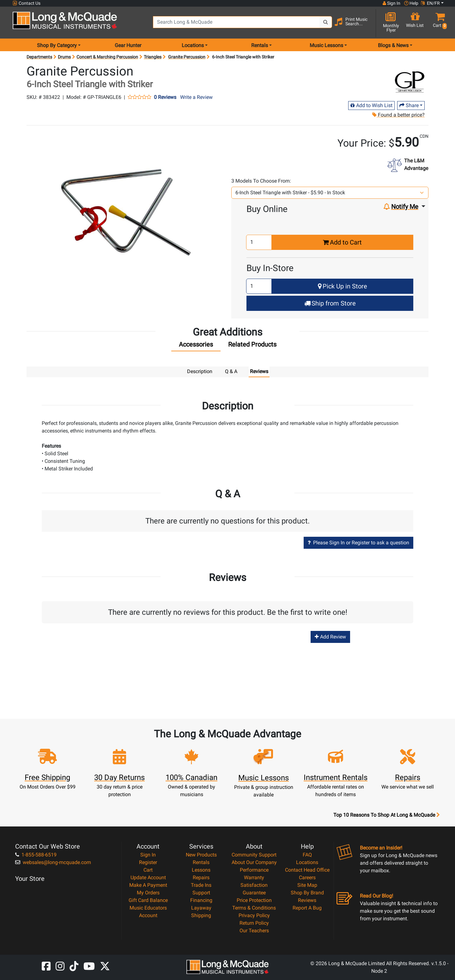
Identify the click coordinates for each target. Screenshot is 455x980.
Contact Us (27, 3)
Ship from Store (330, 303)
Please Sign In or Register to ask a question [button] (358, 542)
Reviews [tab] (259, 371)
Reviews (307, 900)
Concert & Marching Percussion (107, 57)
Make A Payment (148, 885)
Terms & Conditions (254, 907)
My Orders (148, 892)
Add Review (330, 636)
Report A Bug (307, 907)
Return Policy (254, 923)
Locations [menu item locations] (193, 45)
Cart (148, 870)
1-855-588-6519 (36, 854)
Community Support (254, 854)
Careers (307, 877)
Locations (307, 862)
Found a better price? (398, 115)
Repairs (201, 877)
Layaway (201, 907)
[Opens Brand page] (410, 81)
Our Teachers (254, 930)
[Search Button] (326, 22)
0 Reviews (165, 97)
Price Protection (254, 900)
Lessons (201, 870)
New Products (201, 854)
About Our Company (254, 862)
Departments (39, 57)
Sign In (148, 854)
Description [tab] (200, 371)
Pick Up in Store (343, 286)
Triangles (153, 57)
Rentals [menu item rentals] (260, 45)
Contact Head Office (307, 870)
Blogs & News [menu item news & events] (393, 45)
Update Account (148, 877)
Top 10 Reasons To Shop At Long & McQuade (386, 815)
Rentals (201, 862)
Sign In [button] (391, 3)
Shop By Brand (307, 892)
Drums (64, 57)
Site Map (307, 885)
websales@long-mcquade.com (53, 862)
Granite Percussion (187, 57)
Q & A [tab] (231, 371)
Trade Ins (201, 885)
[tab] (196, 346)
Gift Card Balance (148, 900)
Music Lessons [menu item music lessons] (326, 45)
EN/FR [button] (430, 3)
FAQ (307, 854)
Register (148, 862)
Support (201, 892)
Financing (201, 900)
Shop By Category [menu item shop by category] (57, 45)
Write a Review (196, 97)
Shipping (201, 915)
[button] (439, 23)
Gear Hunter (128, 45)
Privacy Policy (254, 915)
